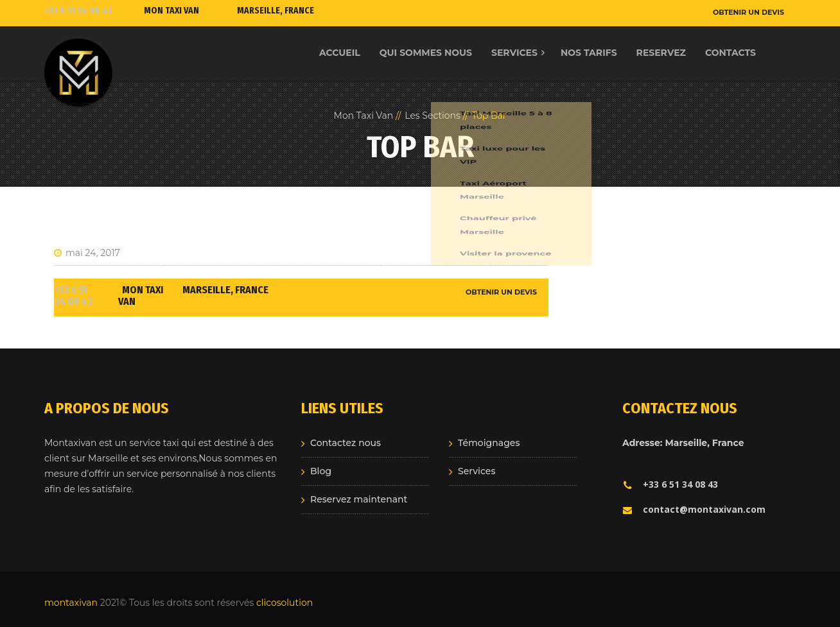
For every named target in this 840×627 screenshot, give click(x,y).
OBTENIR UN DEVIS (748, 12)
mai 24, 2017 (87, 253)
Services (477, 471)
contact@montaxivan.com (694, 509)
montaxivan (71, 603)
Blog (321, 471)
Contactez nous (346, 443)
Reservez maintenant (359, 499)
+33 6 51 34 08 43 (78, 11)
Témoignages (489, 443)
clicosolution (284, 603)
